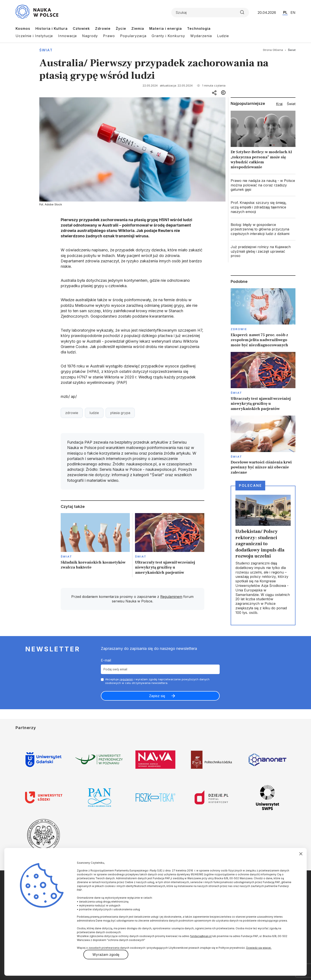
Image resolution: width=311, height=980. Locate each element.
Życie (121, 28)
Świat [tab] (291, 104)
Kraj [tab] (279, 104)
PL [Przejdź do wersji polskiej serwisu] (285, 12)
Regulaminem (171, 597)
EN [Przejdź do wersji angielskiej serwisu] (293, 13)
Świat (46, 50)
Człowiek (81, 28)
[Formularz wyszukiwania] (210, 13)
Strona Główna (273, 50)
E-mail (106, 660)
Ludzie (223, 36)
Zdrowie (103, 28)
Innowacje (67, 36)
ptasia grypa (120, 413)
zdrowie (72, 413)
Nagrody (90, 36)
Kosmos (23, 28)
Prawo (109, 36)
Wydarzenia (201, 36)
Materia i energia (166, 28)
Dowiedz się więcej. (259, 948)
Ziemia (138, 28)
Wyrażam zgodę (106, 955)
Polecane (250, 485)
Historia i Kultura (52, 28)
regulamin (126, 679)
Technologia (199, 28)
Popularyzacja (133, 36)
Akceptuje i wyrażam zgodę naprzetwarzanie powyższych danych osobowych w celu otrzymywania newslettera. (157, 681)
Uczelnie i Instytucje (34, 36)
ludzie (94, 413)
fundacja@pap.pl (201, 936)
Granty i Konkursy (168, 36)
